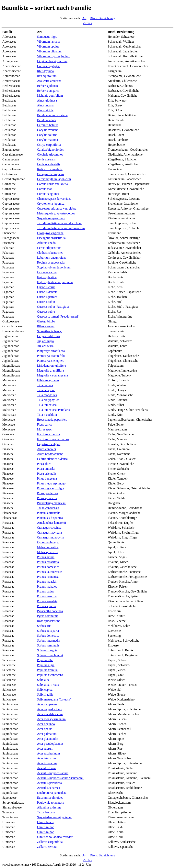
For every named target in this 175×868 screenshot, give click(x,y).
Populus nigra (46, 665)
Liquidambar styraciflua (52, 61)
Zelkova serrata (47, 847)
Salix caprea (45, 690)
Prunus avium (46, 557)
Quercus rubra (46, 312)
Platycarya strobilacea (51, 351)
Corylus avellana (48, 130)
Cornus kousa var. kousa (52, 184)
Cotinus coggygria (49, 66)
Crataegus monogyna (50, 537)
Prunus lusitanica (48, 577)
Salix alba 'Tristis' (48, 685)
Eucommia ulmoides (50, 798)
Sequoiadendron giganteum (54, 817)
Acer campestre (47, 704)
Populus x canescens (50, 675)
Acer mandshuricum (50, 714)
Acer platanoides (48, 739)
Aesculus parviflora (49, 783)
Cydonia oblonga (48, 542)
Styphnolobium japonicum (54, 267)
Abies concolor (47, 449)
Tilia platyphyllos (48, 400)
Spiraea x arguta (47, 650)
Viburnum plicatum (49, 51)
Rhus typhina (45, 71)
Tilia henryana (46, 390)
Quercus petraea (47, 297)
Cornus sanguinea (48, 194)
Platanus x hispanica (50, 518)
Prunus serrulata (47, 601)
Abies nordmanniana (50, 454)
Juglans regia (45, 346)
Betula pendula (46, 120)
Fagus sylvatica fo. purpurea (55, 282)
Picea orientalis (47, 474)
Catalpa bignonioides (50, 150)
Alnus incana (45, 105)
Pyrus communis (47, 616)
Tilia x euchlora (47, 415)
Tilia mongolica (47, 395)
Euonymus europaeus (50, 174)
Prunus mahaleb (47, 586)
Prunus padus (45, 591)
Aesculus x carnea (48, 788)
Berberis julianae (48, 86)
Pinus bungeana (47, 478)
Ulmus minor (45, 827)
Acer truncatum (47, 763)
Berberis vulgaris (48, 91)
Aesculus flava (46, 768)
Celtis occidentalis (49, 164)
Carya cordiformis (48, 336)
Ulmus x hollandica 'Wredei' (55, 837)
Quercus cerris (46, 287)
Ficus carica (45, 424)
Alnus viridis (45, 110)
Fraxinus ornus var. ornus (53, 439)
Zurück (87, 23)
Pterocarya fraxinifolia (51, 356)
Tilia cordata (45, 385)
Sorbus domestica (48, 636)
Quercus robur (46, 302)
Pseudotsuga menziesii (51, 503)
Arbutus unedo (46, 243)
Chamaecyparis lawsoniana (54, 199)
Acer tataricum (46, 758)
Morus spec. (45, 429)
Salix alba (43, 680)
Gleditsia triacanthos (50, 154)
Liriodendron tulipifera (51, 366)
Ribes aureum (46, 326)
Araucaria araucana (49, 81)
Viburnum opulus (48, 46)
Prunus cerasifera (48, 562)
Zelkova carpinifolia (50, 842)
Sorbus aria (44, 626)
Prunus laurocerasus (50, 572)
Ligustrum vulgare (49, 444)
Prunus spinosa (46, 606)
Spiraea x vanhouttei (50, 655)
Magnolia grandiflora (50, 370)
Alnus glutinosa (47, 100)
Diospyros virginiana (50, 233)
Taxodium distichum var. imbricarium (61, 228)
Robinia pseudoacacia (51, 262)
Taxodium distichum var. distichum (59, 223)
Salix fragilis (45, 694)
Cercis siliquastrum (49, 248)
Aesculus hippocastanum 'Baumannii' (61, 778)
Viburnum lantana (48, 42)
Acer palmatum (47, 734)
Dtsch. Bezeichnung (102, 18)
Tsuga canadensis (48, 508)
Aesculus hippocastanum (53, 773)
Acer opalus (45, 729)
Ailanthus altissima (49, 807)
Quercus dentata (47, 292)
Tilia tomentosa (47, 405)
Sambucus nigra (47, 37)
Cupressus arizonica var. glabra (57, 208)
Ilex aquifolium (47, 76)
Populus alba (45, 660)
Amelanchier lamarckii (51, 523)
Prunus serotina (47, 596)
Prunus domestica (48, 567)
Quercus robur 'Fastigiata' (53, 307)
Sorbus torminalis (48, 645)
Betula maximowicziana (52, 115)
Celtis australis (46, 159)
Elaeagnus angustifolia (51, 238)
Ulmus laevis (45, 822)
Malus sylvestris (47, 552)
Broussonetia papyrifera (52, 420)
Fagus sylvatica (47, 277)
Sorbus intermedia (48, 640)
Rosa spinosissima (49, 621)
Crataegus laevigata (49, 532)
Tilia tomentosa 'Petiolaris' (54, 410)
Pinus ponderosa (47, 493)
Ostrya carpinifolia (49, 145)
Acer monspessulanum (51, 719)
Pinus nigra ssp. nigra (51, 488)
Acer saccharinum (48, 753)
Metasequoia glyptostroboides (56, 213)
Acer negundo (46, 724)
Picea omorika (46, 469)
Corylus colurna (47, 135)
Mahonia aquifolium (50, 96)
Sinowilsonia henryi (50, 331)
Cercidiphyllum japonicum (54, 179)
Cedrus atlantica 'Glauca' (53, 459)
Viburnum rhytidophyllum (53, 56)
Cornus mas (44, 189)
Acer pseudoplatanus (50, 744)
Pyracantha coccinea (50, 611)
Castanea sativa (47, 272)
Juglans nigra (45, 341)
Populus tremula (47, 670)
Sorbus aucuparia (48, 631)
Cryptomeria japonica (51, 204)
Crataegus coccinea (49, 528)
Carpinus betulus (48, 125)
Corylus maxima (47, 140)
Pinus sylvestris (47, 498)
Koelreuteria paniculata (52, 793)
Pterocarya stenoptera (51, 361)
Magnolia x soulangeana (52, 375)
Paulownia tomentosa (50, 803)
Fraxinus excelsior (49, 434)
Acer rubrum (45, 749)
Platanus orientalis (49, 513)
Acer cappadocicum (49, 709)
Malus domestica (48, 547)
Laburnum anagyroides (52, 258)
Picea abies (44, 464)
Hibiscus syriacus (48, 380)
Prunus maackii (47, 582)
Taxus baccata (46, 812)
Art (84, 18)
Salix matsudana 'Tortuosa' (54, 699)
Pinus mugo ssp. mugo (51, 483)
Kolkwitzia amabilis (50, 169)
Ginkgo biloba (46, 321)
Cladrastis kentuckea (50, 253)
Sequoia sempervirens (51, 218)
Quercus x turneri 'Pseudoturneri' (58, 316)
